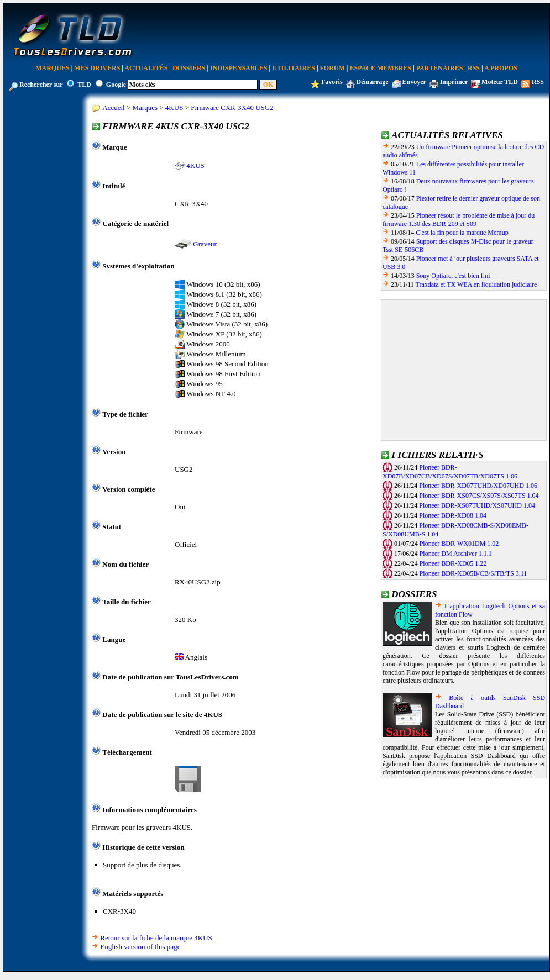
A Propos (501, 68)
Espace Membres (381, 68)
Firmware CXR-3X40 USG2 (232, 107)
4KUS (174, 107)
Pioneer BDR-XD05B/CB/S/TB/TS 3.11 (473, 573)
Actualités (146, 68)
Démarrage (373, 82)
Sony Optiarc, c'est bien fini (453, 276)
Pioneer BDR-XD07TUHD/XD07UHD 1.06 (478, 486)
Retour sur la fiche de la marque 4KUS (156, 938)
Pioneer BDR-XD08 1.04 (453, 515)
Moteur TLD (500, 82)
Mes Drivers (97, 68)
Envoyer (414, 82)
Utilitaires (294, 68)
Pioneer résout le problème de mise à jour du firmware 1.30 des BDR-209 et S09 (459, 220)
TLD (84, 85)
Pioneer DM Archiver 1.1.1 (456, 554)
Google (116, 85)
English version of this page (140, 947)
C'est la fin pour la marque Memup (462, 233)
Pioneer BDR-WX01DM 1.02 (459, 544)
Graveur (205, 244)
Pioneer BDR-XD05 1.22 (453, 563)
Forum (332, 68)
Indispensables (239, 68)
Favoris (332, 82)
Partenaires (440, 68)
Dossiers (189, 68)
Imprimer (454, 82)
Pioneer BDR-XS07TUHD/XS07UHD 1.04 (477, 505)
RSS (474, 68)
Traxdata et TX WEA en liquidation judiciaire (476, 284)
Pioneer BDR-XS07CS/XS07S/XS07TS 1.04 (479, 496)
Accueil (113, 107)
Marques (52, 68)
